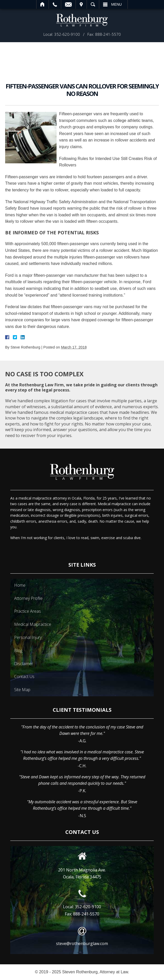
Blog (18, 651)
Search (93, 4)
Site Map (22, 690)
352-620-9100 (88, 907)
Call (55, 4)
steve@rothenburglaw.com (82, 943)
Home (43, 4)
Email (68, 4)
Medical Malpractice (33, 624)
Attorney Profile (28, 598)
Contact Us (24, 676)
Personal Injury (28, 637)
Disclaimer (24, 664)
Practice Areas (28, 611)
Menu (117, 4)
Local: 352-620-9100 (62, 34)
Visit (81, 4)
